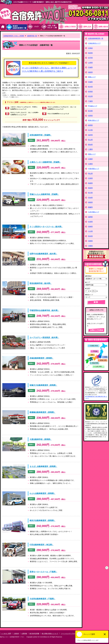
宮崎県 (90, 241)
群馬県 (90, 92)
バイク (34, 27)
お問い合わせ (101, 27)
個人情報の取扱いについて (50, 634)
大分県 (90, 231)
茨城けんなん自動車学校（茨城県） (44, 194)
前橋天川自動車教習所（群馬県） (43, 385)
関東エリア (92, 77)
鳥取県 (90, 188)
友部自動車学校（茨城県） (41, 135)
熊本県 (90, 236)
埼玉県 (90, 96)
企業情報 (24, 634)
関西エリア (92, 154)
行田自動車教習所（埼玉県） (42, 545)
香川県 (90, 193)
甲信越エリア (93, 106)
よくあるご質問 (6, 634)
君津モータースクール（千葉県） (43, 572)
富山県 (90, 140)
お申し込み (85, 27)
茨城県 (90, 82)
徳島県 (90, 202)
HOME (3, 27)
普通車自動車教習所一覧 (17, 27)
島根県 (90, 183)
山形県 (90, 63)
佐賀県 (90, 222)
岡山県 (90, 173)
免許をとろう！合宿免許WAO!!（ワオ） (12, 637)
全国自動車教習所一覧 (96, 38)
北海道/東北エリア (94, 43)
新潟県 (90, 111)
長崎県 (90, 227)
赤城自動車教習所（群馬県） (42, 358)
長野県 (90, 116)
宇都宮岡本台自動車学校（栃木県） (44, 310)
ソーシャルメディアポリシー (70, 634)
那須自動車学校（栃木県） (41, 283)
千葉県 (90, 101)
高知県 (90, 198)
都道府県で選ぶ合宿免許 (96, 34)
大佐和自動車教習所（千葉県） (43, 599)
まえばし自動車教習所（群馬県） (43, 466)
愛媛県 (90, 207)
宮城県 (90, 67)
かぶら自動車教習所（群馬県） (43, 493)
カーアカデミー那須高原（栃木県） (44, 338)
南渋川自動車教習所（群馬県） (43, 520)
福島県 (90, 72)
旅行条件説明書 (34, 634)
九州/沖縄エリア (94, 212)
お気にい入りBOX (68, 27)
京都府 (90, 159)
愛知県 (90, 145)
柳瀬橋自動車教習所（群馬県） (43, 412)
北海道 (90, 48)
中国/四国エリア (94, 169)
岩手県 (90, 58)
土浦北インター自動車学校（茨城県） (45, 162)
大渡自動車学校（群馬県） (41, 439)
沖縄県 (90, 246)
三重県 (90, 149)
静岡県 (90, 125)
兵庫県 (90, 164)
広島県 (90, 178)
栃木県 (90, 87)
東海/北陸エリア (94, 120)
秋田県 (90, 53)
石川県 (90, 130)
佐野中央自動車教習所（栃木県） (43, 254)
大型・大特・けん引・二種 (50, 27)
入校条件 (16, 634)
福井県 (90, 135)
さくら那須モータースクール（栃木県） (46, 227)
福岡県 (90, 217)
